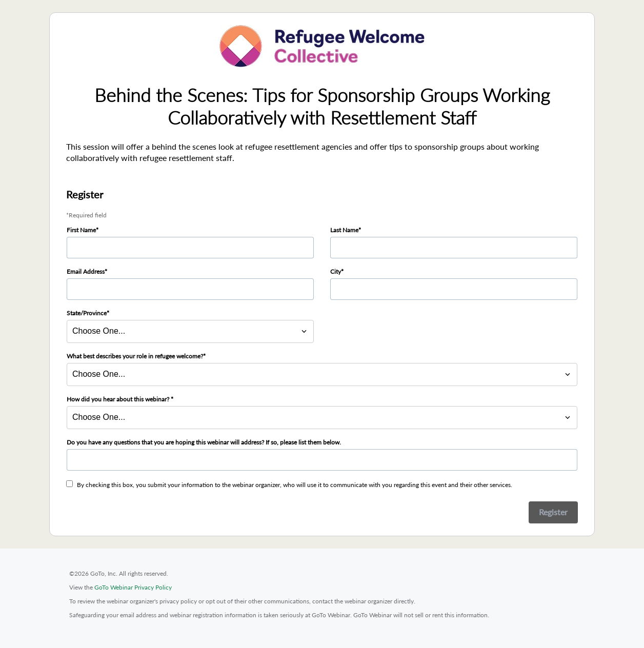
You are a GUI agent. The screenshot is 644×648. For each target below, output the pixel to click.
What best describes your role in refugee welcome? (135, 356)
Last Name (344, 230)
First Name (81, 230)
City (336, 271)
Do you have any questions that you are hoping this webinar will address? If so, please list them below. (204, 442)
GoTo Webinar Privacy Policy (133, 587)
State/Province (87, 313)
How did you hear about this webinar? (119, 399)
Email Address (86, 271)
